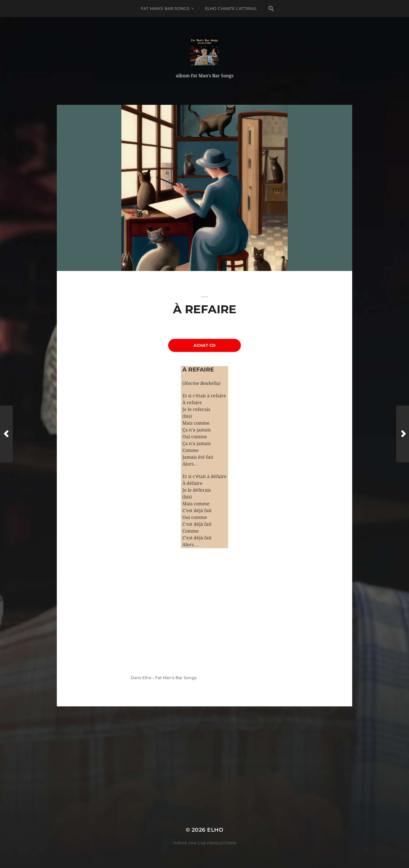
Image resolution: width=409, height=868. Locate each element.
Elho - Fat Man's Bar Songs (169, 678)
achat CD (204, 345)
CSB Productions (217, 843)
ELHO (215, 830)
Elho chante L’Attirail (231, 9)
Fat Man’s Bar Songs (165, 9)
